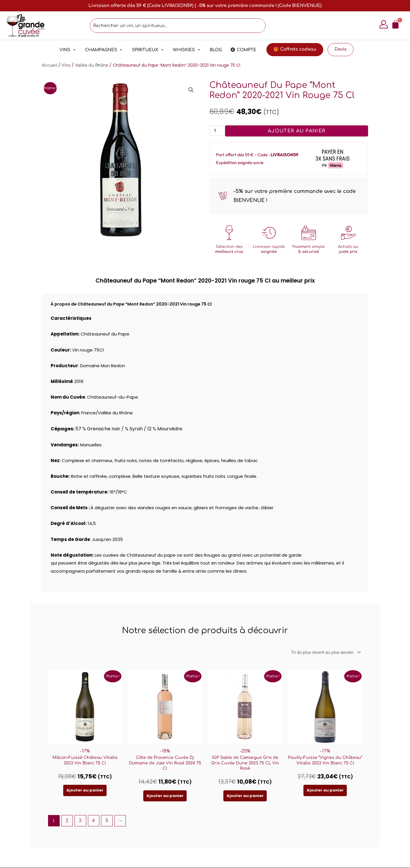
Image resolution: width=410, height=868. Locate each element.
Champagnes (104, 50)
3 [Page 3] (80, 821)
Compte (246, 50)
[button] (191, 90)
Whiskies (187, 50)
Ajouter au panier (297, 131)
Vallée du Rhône (92, 65)
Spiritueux (148, 50)
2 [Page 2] (67, 821)
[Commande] (325, 652)
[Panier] (395, 24)
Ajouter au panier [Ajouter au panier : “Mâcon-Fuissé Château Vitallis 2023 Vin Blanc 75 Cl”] (85, 790)
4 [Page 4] (93, 821)
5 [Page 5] (107, 821)
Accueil (50, 65)
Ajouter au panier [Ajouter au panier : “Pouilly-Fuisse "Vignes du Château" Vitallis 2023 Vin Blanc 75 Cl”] (325, 790)
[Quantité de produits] (217, 131)
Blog (216, 50)
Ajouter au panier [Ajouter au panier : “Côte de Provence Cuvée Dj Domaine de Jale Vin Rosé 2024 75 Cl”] (165, 796)
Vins (68, 50)
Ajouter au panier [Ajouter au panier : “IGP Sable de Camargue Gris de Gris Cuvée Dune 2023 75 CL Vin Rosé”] (245, 796)
